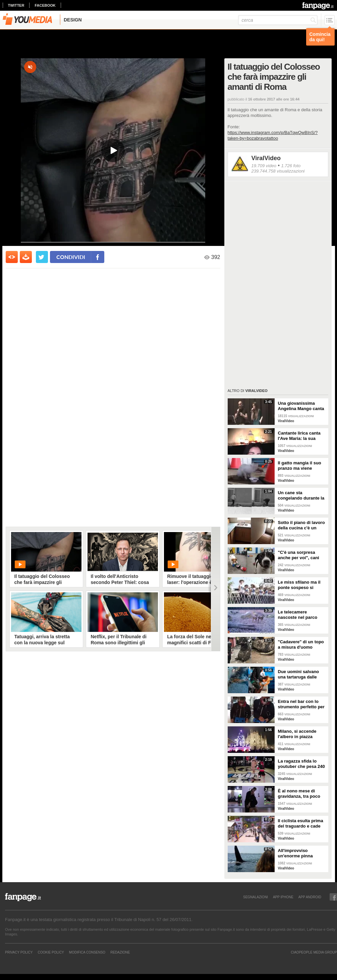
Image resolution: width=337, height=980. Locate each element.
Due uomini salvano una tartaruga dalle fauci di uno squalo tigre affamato (299, 674)
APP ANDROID (310, 897)
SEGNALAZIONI (256, 897)
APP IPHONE (283, 897)
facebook (45, 5)
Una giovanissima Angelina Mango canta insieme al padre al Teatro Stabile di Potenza (301, 406)
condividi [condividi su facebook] (71, 257)
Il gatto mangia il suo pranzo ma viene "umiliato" (300, 466)
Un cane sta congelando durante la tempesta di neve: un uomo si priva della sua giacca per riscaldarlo (302, 496)
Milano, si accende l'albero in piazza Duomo (297, 734)
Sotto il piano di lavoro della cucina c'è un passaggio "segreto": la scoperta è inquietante (301, 525)
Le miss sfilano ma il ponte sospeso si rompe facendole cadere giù (299, 585)
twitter (16, 5)
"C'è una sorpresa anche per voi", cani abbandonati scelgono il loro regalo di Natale (301, 555)
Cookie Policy (51, 952)
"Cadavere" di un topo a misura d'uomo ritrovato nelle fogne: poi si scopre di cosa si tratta (302, 645)
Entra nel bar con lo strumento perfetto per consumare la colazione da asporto (301, 704)
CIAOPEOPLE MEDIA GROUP (314, 952)
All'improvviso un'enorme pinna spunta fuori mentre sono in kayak (298, 853)
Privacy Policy (19, 952)
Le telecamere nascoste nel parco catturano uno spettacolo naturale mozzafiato (298, 615)
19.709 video (264, 166)
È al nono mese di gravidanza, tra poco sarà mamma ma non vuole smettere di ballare (300, 794)
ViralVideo (266, 158)
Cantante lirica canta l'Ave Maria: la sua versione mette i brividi (302, 436)
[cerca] (278, 20)
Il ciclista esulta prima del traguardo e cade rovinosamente (301, 824)
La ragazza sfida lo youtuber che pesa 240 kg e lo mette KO (301, 764)
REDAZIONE (120, 952)
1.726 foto (291, 166)
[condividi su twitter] (42, 257)
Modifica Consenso (87, 952)
